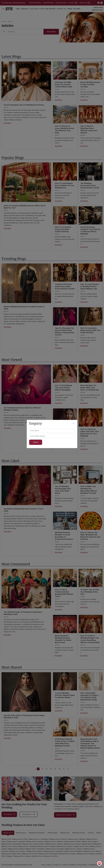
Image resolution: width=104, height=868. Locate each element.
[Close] (74, 423)
